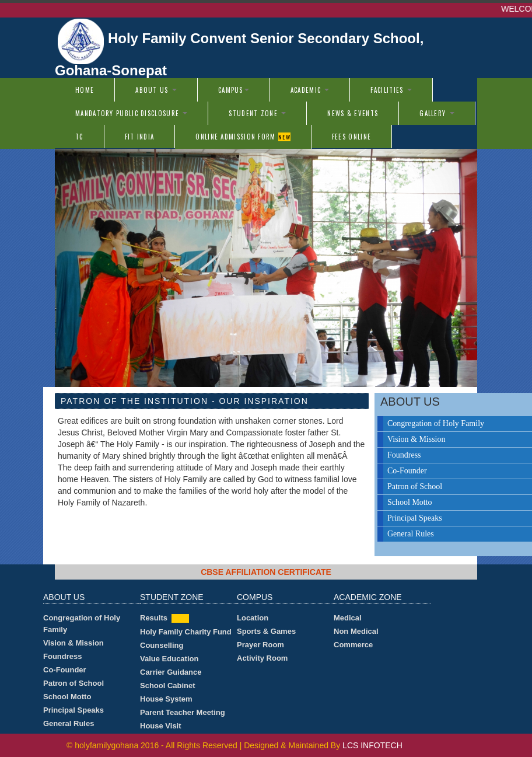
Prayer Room (260, 645)
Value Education (169, 659)
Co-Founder (65, 670)
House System (166, 699)
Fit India (140, 137)
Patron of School (73, 683)
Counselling (162, 645)
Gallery (437, 113)
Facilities (391, 90)
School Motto (67, 697)
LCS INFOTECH (372, 745)
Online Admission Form (243, 137)
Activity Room (262, 658)
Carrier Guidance (171, 672)
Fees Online (351, 137)
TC (79, 137)
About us (156, 90)
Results (154, 618)
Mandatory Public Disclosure (131, 113)
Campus (234, 90)
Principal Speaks (73, 710)
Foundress (62, 656)
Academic (310, 90)
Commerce (353, 645)
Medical (348, 618)
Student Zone (257, 113)
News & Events (353, 113)
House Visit (161, 726)
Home (85, 90)
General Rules (69, 723)
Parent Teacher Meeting (183, 712)
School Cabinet (168, 686)
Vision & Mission (73, 643)
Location (253, 618)
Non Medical (356, 631)
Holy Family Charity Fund (186, 632)
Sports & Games (266, 631)
